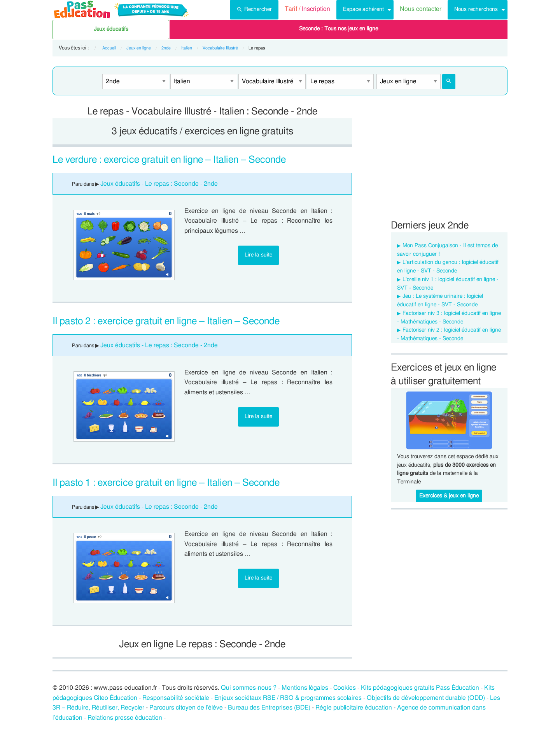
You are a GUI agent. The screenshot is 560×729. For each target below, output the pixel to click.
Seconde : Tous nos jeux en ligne (339, 29)
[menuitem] (254, 10)
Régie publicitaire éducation (354, 708)
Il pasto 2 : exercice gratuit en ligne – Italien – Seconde (166, 321)
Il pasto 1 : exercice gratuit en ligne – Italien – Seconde (166, 483)
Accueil (109, 48)
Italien (187, 48)
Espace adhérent (363, 9)
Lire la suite (258, 255)
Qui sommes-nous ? (249, 688)
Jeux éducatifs (111, 29)
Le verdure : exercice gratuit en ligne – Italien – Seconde (169, 160)
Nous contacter (421, 9)
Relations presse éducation (125, 718)
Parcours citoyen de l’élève (186, 708)
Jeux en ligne (139, 48)
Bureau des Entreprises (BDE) (269, 708)
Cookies (345, 688)
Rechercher (254, 9)
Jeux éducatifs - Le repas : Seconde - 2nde (159, 184)
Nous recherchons (476, 9)
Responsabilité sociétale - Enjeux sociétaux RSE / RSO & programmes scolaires (252, 698)
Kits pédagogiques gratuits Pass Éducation (420, 688)
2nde (166, 48)
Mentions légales (305, 688)
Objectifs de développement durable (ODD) (426, 698)
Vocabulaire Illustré (220, 48)
